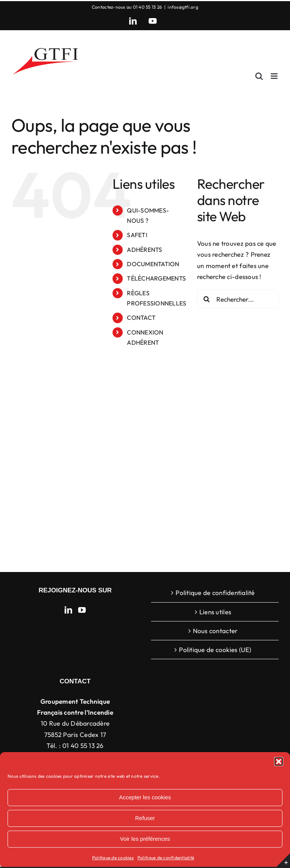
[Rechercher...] (238, 299)
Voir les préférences (145, 839)
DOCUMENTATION (153, 264)
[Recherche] (207, 299)
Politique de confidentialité (166, 858)
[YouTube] (82, 610)
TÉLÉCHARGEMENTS (156, 278)
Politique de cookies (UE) (215, 650)
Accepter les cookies (145, 797)
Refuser (145, 818)
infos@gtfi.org (183, 7)
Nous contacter (215, 631)
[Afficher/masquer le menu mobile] (275, 76)
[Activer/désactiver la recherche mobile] (259, 76)
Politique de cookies (113, 858)
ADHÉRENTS (144, 250)
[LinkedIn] (68, 610)
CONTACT (141, 318)
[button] (279, 762)
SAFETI (137, 235)
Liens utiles (215, 612)
